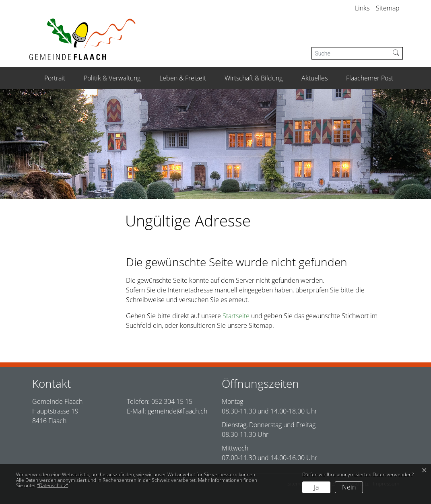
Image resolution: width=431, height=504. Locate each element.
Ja (316, 487)
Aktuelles (314, 78)
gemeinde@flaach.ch (177, 411)
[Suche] (351, 53)
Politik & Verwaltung (112, 78)
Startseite (236, 316)
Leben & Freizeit (183, 78)
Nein (349, 487)
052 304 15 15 (172, 401)
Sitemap (388, 8)
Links (362, 8)
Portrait (55, 78)
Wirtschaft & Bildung (254, 78)
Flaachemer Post (370, 78)
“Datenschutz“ (53, 485)
